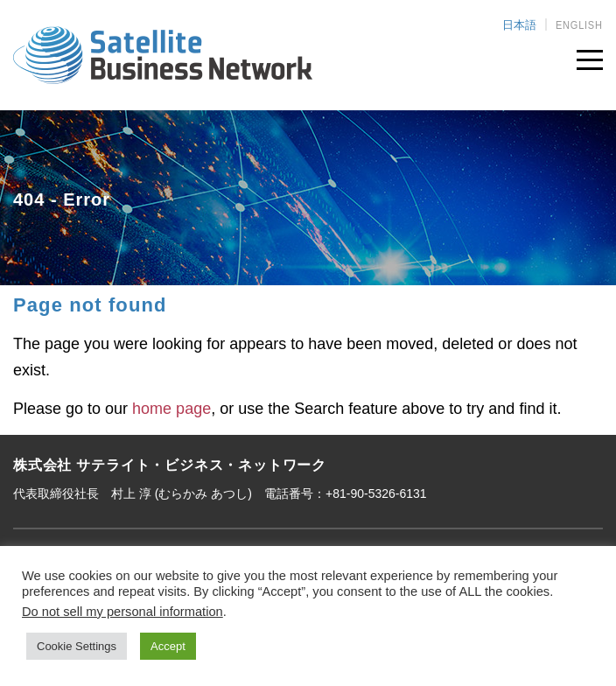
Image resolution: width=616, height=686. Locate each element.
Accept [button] (168, 646)
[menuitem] (519, 24)
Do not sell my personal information (122, 612)
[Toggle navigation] (590, 56)
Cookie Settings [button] (77, 646)
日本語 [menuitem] (519, 25)
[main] (308, 360)
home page (171, 409)
